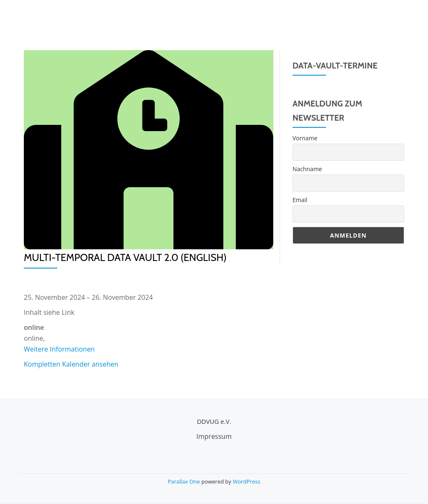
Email (300, 200)
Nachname (307, 169)
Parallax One (184, 481)
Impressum (214, 436)
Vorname (305, 138)
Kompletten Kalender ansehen (71, 364)
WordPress (247, 481)
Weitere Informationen (59, 349)
